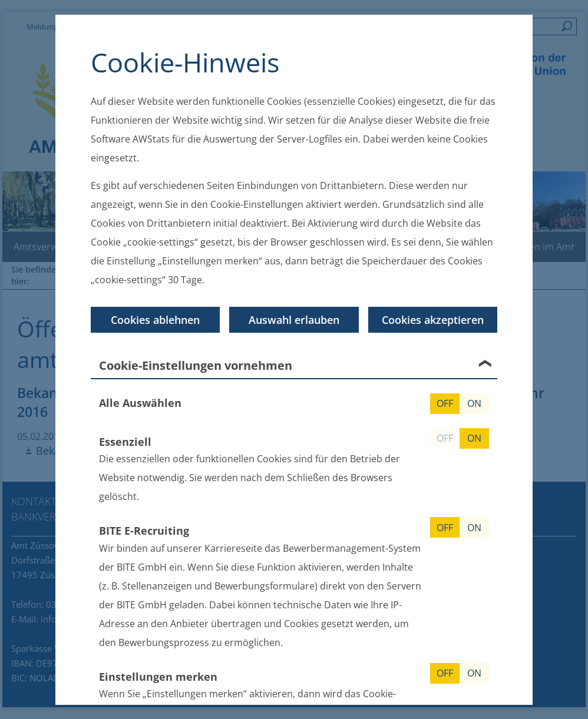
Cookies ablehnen (155, 319)
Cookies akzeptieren (433, 319)
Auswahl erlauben (294, 319)
